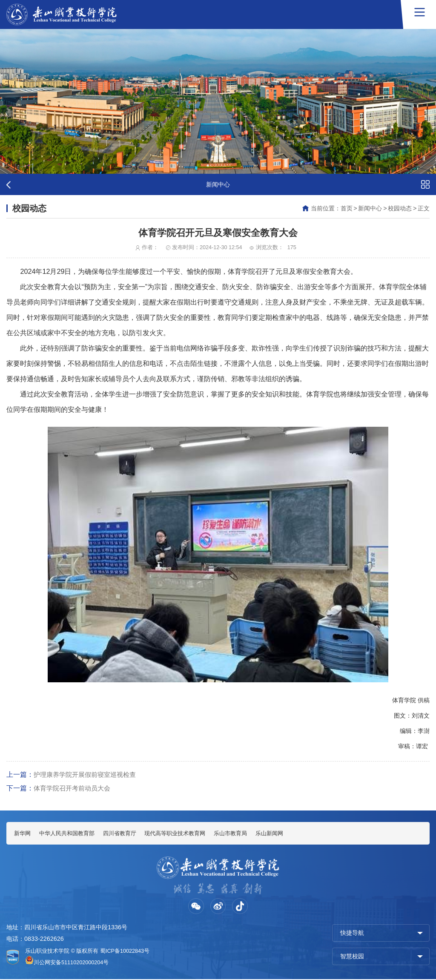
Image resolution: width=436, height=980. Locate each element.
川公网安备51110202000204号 (71, 963)
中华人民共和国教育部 (71, 833)
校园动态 (400, 208)
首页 (347, 208)
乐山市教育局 (247, 833)
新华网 (23, 833)
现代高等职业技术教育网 (188, 833)
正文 (424, 208)
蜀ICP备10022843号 (125, 952)
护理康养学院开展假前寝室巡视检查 (88, 774)
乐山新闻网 (290, 833)
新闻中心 (370, 208)
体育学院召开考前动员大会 (75, 788)
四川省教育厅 (128, 833)
